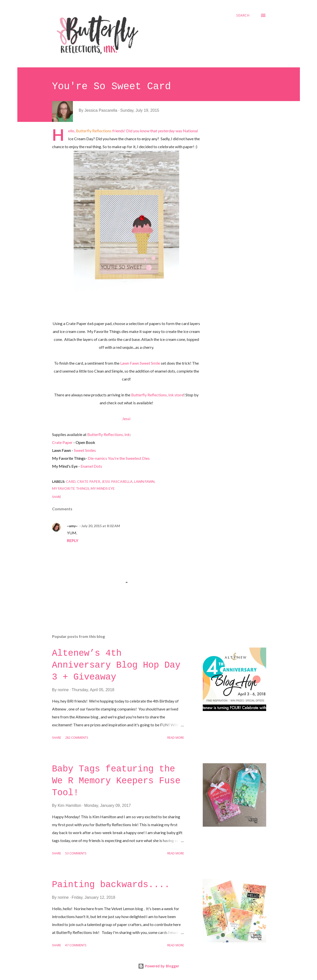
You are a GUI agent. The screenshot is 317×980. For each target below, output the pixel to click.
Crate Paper (62, 442)
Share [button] (57, 497)
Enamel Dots (91, 466)
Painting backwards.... (111, 885)
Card (71, 481)
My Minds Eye (103, 488)
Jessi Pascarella (117, 481)
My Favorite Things (71, 488)
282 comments (77, 738)
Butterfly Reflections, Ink (109, 434)
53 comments (76, 854)
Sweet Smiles (85, 450)
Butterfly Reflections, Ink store (157, 395)
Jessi (126, 419)
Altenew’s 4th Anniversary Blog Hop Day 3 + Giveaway (116, 665)
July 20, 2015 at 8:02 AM (101, 526)
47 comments (76, 945)
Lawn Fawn (144, 481)
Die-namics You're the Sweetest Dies (119, 458)
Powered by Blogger (159, 966)
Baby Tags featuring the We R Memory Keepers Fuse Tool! (116, 781)
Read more (176, 738)
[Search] (243, 15)
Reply (73, 540)
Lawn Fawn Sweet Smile (140, 363)
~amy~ (72, 526)
